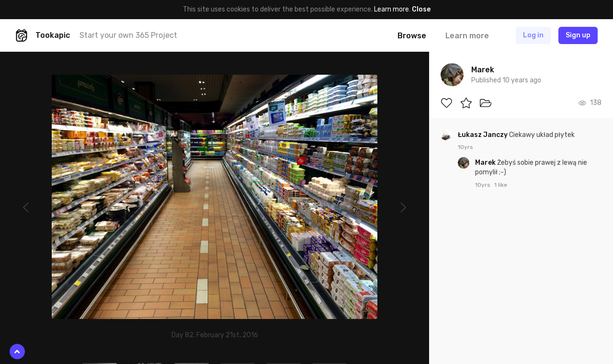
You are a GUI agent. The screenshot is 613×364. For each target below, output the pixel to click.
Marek (486, 163)
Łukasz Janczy (483, 135)
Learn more (392, 9)
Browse (412, 36)
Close (421, 9)
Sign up (578, 35)
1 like (501, 185)
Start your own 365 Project (128, 35)
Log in (533, 35)
